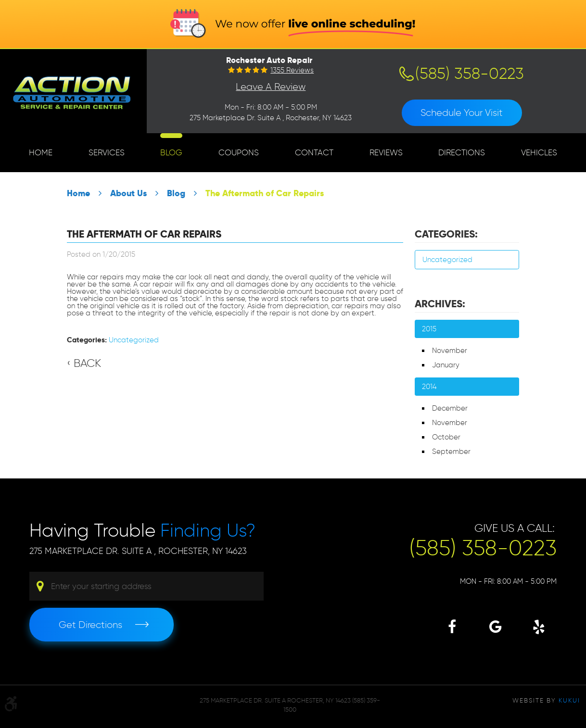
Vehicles (539, 152)
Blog (171, 152)
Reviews (386, 152)
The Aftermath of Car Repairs (265, 193)
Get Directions (90, 625)
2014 (429, 387)
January (446, 365)
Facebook (452, 627)
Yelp (539, 627)
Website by (546, 700)
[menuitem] (41, 153)
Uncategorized (134, 340)
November (450, 351)
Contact (314, 152)
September (451, 452)
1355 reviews (292, 70)
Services (107, 152)
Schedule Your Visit (462, 113)
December (450, 408)
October (446, 437)
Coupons (239, 152)
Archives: (440, 304)
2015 (429, 329)
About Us (128, 193)
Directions (462, 152)
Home (41, 152)
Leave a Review (271, 87)
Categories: (446, 234)
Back (87, 363)
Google (495, 627)
